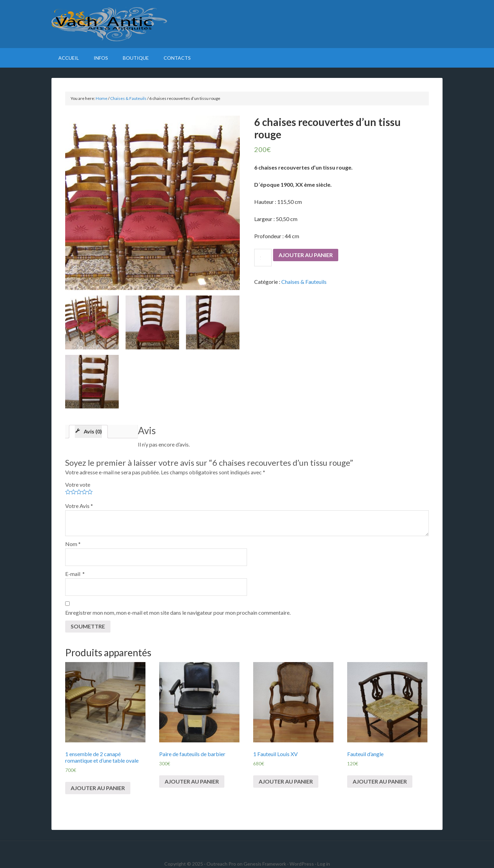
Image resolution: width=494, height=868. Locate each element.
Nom (73, 544)
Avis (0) (93, 431)
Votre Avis (79, 506)
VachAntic (247, 24)
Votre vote (78, 484)
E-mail (75, 574)
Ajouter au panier (306, 255)
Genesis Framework (265, 864)
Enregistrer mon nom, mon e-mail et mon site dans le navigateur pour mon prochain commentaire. (178, 612)
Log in (324, 864)
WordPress (302, 864)
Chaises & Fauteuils (128, 98)
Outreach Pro (221, 864)
